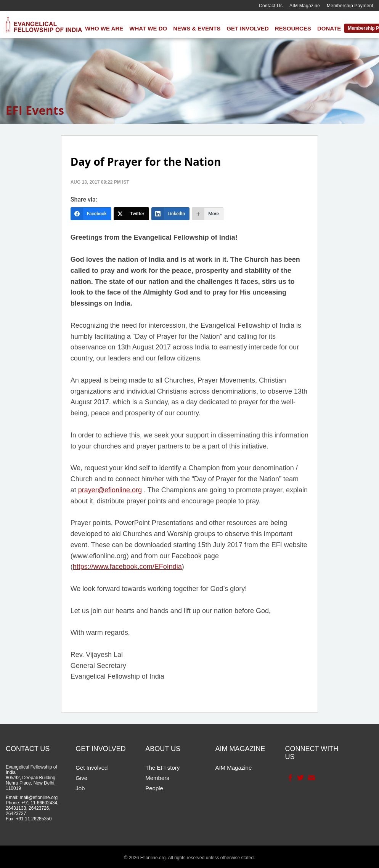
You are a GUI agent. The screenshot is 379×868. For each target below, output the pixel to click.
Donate (329, 28)
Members (157, 778)
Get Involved (248, 28)
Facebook (290, 778)
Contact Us (271, 6)
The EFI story (162, 768)
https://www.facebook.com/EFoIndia (127, 567)
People (154, 788)
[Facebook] (91, 214)
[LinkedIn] (171, 214)
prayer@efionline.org (110, 490)
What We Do (148, 28)
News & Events (197, 28)
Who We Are (104, 28)
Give (81, 778)
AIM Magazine (305, 6)
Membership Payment (350, 6)
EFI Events (35, 110)
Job (80, 788)
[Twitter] (131, 214)
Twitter (300, 778)
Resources (293, 28)
